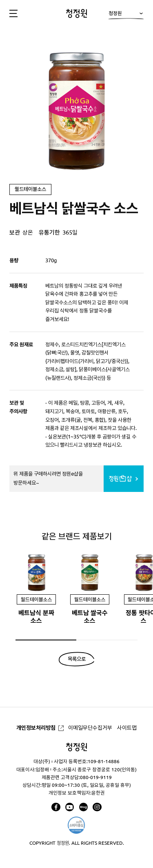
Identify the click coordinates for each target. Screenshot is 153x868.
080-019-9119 (96, 777)
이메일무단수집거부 (90, 728)
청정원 (126, 15)
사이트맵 (127, 728)
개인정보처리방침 (36, 728)
